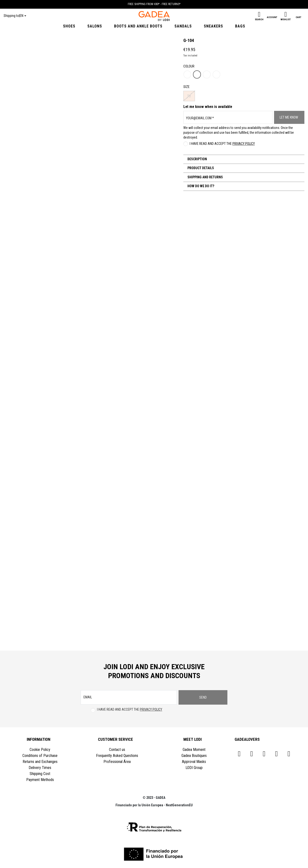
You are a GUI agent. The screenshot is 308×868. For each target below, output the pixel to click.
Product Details (200, 168)
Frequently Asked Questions (117, 756)
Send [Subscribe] (203, 697)
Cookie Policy (40, 750)
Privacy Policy (244, 144)
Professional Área (117, 762)
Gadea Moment (194, 750)
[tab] (244, 159)
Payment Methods (40, 780)
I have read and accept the (222, 144)
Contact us (117, 750)
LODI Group (194, 768)
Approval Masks (194, 762)
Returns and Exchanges (40, 762)
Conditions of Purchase (40, 756)
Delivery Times (40, 768)
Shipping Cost (40, 774)
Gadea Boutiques (194, 756)
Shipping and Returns (205, 177)
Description (197, 159)
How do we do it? (200, 186)
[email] (129, 697)
